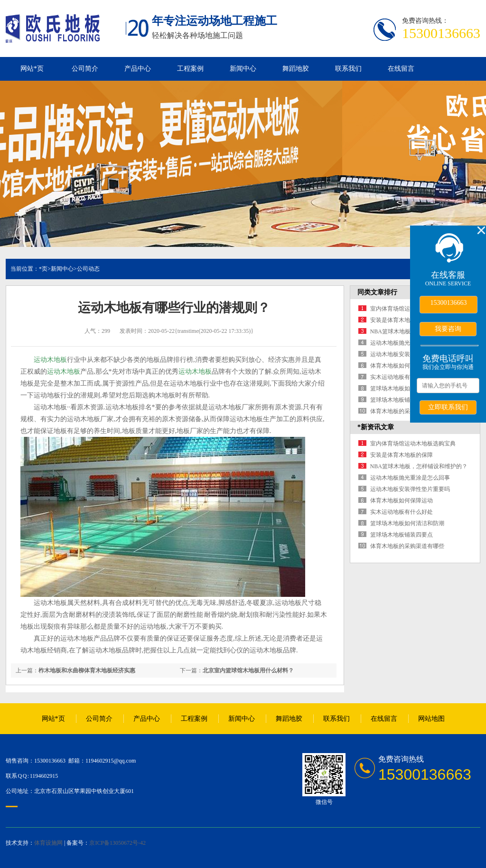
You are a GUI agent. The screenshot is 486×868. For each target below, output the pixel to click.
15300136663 (449, 303)
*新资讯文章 (376, 427)
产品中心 (138, 69)
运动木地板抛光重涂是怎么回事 (410, 478)
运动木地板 (50, 360)
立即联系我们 (448, 407)
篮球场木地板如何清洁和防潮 (407, 388)
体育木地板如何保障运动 (402, 366)
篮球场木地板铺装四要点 (402, 400)
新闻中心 (243, 69)
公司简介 (85, 69)
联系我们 (348, 69)
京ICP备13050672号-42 (117, 843)
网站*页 (32, 69)
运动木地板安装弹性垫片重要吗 (410, 489)
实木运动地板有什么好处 (402, 377)
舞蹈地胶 (296, 69)
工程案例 (190, 69)
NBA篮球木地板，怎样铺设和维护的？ (419, 466)
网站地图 (431, 719)
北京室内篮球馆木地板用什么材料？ (248, 670)
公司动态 (88, 269)
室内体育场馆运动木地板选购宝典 (413, 443)
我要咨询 (448, 329)
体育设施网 (48, 843)
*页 (43, 269)
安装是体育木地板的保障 (402, 320)
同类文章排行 (377, 292)
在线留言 (401, 69)
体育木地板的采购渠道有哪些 (407, 411)
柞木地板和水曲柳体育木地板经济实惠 (87, 670)
